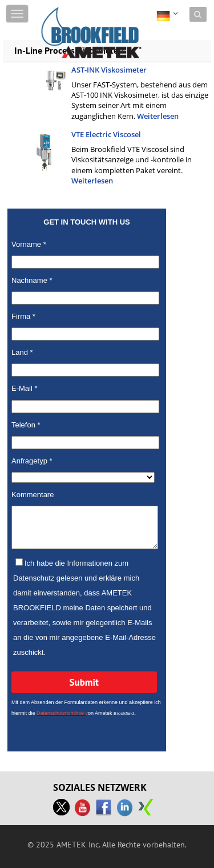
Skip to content (66, 7)
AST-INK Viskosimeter (109, 70)
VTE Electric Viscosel (106, 134)
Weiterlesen (158, 116)
